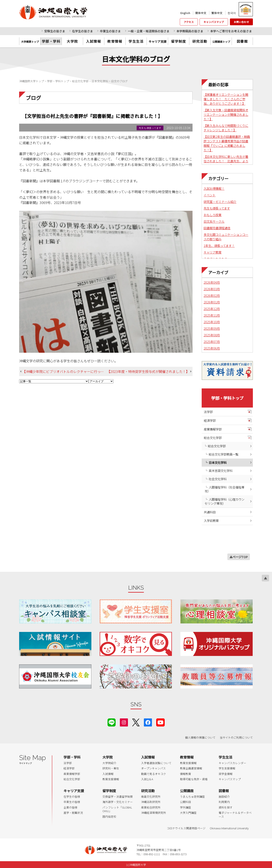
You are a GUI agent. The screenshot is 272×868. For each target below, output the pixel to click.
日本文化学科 (218, 462)
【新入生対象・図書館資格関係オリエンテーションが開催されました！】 (226, 114)
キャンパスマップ (214, 22)
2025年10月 (212, 322)
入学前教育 (211, 520)
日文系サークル (214, 221)
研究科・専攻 (111, 768)
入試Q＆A (147, 779)
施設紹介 (224, 796)
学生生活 (136, 41)
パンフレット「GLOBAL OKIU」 (117, 809)
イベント (210, 195)
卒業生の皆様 (72, 802)
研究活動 (200, 41)
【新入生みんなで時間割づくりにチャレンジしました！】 (226, 128)
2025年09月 (212, 328)
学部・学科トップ (227, 398)
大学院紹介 (109, 763)
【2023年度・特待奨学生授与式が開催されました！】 (148, 371)
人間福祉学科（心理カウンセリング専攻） (225, 501)
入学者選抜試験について (156, 763)
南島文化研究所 (151, 796)
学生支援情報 (227, 768)
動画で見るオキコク (154, 774)
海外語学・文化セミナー (118, 802)
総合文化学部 (213, 438)
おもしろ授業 (212, 215)
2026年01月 (212, 302)
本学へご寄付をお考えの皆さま (231, 31)
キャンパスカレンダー (232, 763)
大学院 (72, 41)
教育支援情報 (111, 779)
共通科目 (210, 512)
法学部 (208, 412)
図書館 (242, 41)
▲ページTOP (239, 557)
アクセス (189, 22)
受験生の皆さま (55, 31)
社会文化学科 (218, 479)
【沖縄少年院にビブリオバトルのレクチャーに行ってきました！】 (65, 371)
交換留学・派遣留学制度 (118, 796)
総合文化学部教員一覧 (224, 454)
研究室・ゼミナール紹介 (220, 202)
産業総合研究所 (151, 807)
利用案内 (224, 802)
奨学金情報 (226, 774)
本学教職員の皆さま (190, 31)
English (185, 13)
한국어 (232, 13)
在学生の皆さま (82, 31)
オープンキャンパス (153, 768)
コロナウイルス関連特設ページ (186, 828)
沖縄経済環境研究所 (154, 813)
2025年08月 (212, 335)
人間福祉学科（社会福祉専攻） (225, 489)
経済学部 (210, 420)
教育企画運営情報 (191, 768)
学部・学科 (51, 41)
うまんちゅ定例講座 (192, 796)
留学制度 (178, 41)
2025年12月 (212, 309)
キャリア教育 (212, 252)
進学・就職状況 (73, 813)
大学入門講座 (188, 813)
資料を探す (226, 807)
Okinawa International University (229, 828)
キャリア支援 (74, 791)
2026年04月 (212, 282)
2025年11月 (212, 315)
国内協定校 (109, 816)
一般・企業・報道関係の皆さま (149, 31)
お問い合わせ (241, 22)
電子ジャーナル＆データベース (235, 815)
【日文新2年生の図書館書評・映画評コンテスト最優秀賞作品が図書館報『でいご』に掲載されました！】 (227, 143)
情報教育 (186, 774)
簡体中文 (201, 13)
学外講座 (186, 807)
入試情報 (93, 41)
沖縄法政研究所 (151, 802)
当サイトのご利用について (236, 737)
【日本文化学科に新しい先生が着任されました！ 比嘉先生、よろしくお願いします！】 (226, 161)
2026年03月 (212, 289)
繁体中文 (217, 13)
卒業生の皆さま (110, 31)
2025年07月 (212, 342)
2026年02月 (212, 295)
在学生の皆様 (72, 796)
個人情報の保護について (200, 737)
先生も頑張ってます (217, 208)
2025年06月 (212, 348)
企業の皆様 (70, 807)
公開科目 (186, 802)
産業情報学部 (213, 429)
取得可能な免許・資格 (194, 779)
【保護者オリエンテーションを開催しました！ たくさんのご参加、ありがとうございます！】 (226, 99)
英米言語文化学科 (221, 471)
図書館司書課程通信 (217, 228)
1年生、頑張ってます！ (219, 246)
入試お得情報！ (214, 188)
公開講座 (187, 791)
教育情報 (115, 41)
